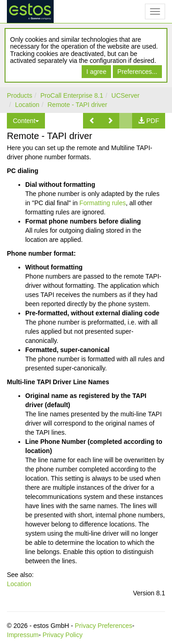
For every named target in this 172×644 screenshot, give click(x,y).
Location (27, 105)
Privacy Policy (63, 635)
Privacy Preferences (103, 626)
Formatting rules (103, 203)
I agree (96, 72)
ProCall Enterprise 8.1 (72, 95)
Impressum (23, 635)
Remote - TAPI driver (78, 105)
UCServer (125, 95)
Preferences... (137, 72)
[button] (92, 121)
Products (19, 95)
